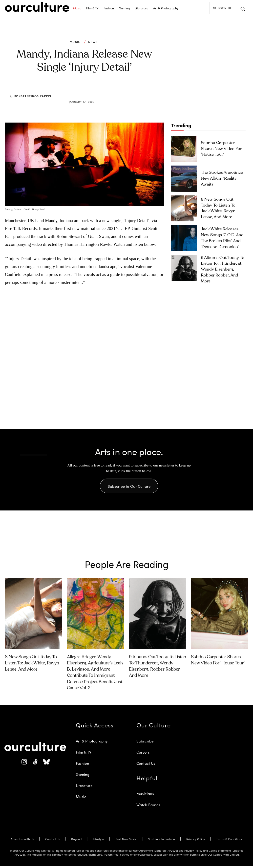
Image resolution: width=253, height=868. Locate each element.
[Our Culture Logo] (37, 7)
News (93, 42)
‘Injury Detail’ (136, 221)
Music (75, 42)
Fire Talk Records (21, 229)
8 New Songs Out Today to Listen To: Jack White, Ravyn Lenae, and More (222, 208)
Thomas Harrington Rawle (88, 244)
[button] (243, 9)
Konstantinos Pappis (33, 96)
